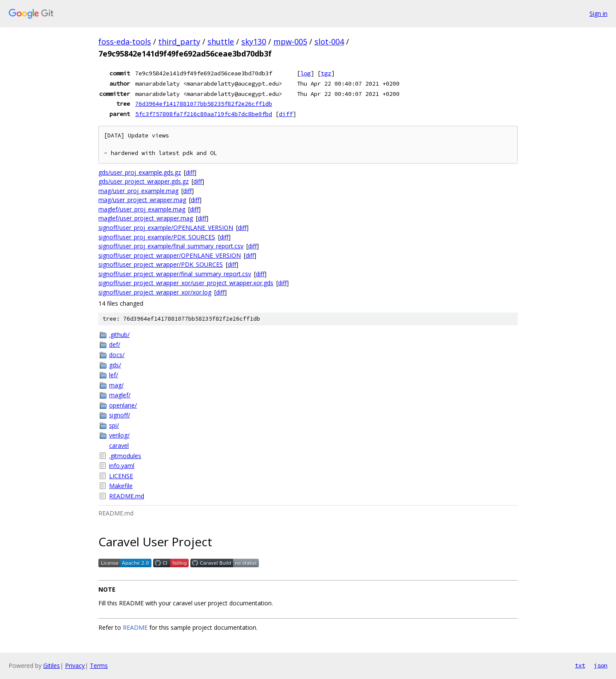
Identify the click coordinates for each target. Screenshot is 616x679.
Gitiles (52, 666)
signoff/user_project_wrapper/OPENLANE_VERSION (170, 255)
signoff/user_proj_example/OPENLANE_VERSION (166, 228)
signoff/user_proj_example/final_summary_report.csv (171, 246)
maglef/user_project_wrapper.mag (146, 218)
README (135, 627)
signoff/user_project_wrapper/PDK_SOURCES (161, 264)
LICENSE (121, 476)
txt (580, 665)
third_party (179, 42)
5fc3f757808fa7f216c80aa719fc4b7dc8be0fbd (204, 114)
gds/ (115, 365)
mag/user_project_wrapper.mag (142, 200)
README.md (127, 496)
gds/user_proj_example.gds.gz (140, 172)
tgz (326, 73)
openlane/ (123, 405)
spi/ (114, 425)
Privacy (75, 666)
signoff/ (120, 415)
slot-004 (329, 42)
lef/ (114, 375)
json (601, 665)
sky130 (254, 42)
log (305, 73)
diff (286, 114)
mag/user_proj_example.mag (138, 191)
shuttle (221, 42)
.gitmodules (125, 456)
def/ (115, 344)
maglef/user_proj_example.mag (142, 209)
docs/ (117, 355)
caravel (119, 445)
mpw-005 (290, 42)
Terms (99, 666)
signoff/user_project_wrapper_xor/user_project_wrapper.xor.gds (186, 283)
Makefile (121, 486)
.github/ (119, 335)
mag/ (116, 385)
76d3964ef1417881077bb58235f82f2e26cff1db (204, 104)
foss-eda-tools (125, 42)
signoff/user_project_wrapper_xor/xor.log (155, 292)
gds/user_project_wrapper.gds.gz (144, 181)
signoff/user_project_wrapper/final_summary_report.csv (175, 274)
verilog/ (119, 435)
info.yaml (122, 466)
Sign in (598, 13)
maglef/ (120, 395)
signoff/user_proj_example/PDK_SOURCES (157, 237)
